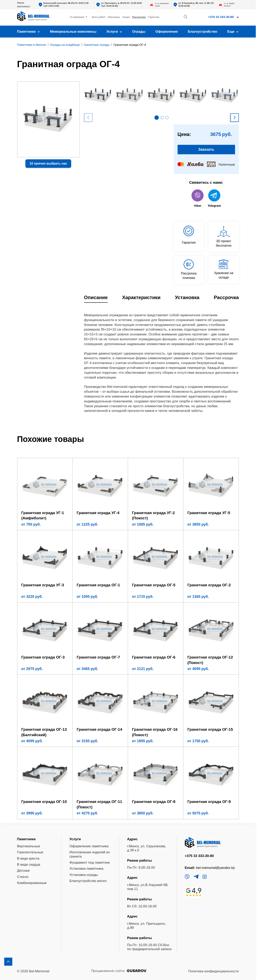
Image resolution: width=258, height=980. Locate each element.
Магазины (114, 17)
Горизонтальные (30, 852)
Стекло (23, 877)
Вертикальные (29, 846)
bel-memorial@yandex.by (216, 868)
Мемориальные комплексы (73, 32)
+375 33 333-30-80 (221, 17)
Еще (233, 32)
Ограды (139, 32)
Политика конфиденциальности (214, 971)
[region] (129, 490)
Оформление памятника (89, 846)
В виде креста (28, 858)
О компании (77, 17)
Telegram (214, 198)
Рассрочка (139, 17)
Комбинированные (32, 883)
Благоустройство (203, 32)
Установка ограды (84, 875)
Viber (198, 198)
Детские (23, 871)
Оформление (167, 32)
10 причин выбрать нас (48, 163)
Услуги (114, 32)
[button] (157, 118)
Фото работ (99, 17)
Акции (126, 17)
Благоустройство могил (88, 881)
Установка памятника (87, 869)
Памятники (29, 32)
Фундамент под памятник (90, 863)
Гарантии (154, 17)
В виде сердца (29, 865)
